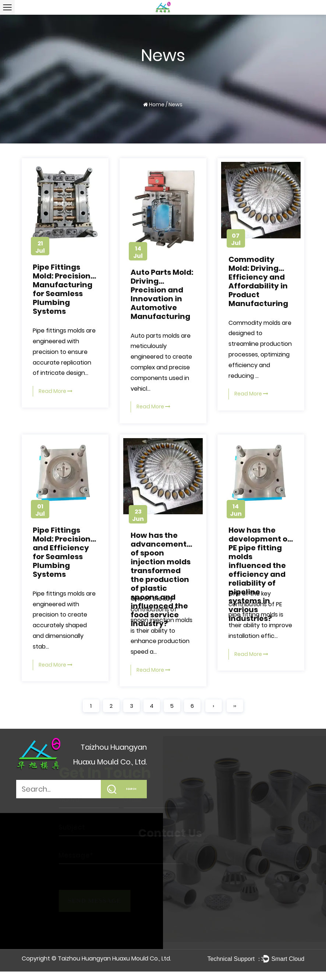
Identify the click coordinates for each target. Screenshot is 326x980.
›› (235, 706)
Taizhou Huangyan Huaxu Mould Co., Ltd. (114, 958)
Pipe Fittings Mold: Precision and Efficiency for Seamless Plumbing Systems (62, 552)
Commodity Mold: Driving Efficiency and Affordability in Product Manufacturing (258, 281)
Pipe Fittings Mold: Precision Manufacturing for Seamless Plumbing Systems (63, 289)
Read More (56, 391)
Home (157, 104)
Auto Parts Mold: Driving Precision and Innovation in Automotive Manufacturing (162, 294)
